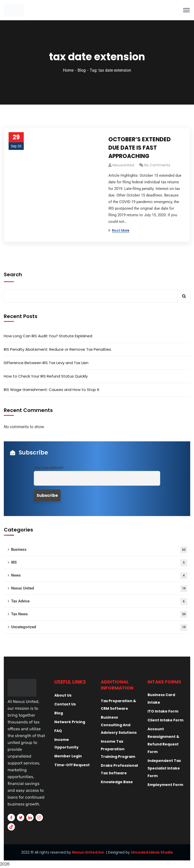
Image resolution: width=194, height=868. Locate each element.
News (99, 576)
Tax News (99, 614)
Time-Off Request (72, 765)
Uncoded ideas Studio (152, 852)
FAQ (58, 731)
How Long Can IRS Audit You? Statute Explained (48, 336)
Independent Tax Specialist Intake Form (164, 768)
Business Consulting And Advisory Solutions (119, 725)
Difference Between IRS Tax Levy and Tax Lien (46, 363)
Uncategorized (99, 627)
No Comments (157, 165)
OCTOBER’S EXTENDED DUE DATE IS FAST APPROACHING (140, 148)
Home (68, 70)
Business (99, 550)
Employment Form (165, 785)
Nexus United (99, 589)
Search (13, 274)
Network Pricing (70, 722)
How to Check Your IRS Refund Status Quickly (46, 376)
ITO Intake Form (163, 711)
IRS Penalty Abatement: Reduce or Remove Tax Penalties (57, 349)
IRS (99, 563)
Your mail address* (49, 468)
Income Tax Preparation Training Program (118, 749)
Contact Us (65, 704)
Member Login (68, 756)
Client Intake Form (165, 720)
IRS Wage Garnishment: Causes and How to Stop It (52, 390)
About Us (63, 695)
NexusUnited (123, 165)
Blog (82, 70)
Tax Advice (99, 601)
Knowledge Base (117, 782)
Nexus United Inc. (89, 852)
